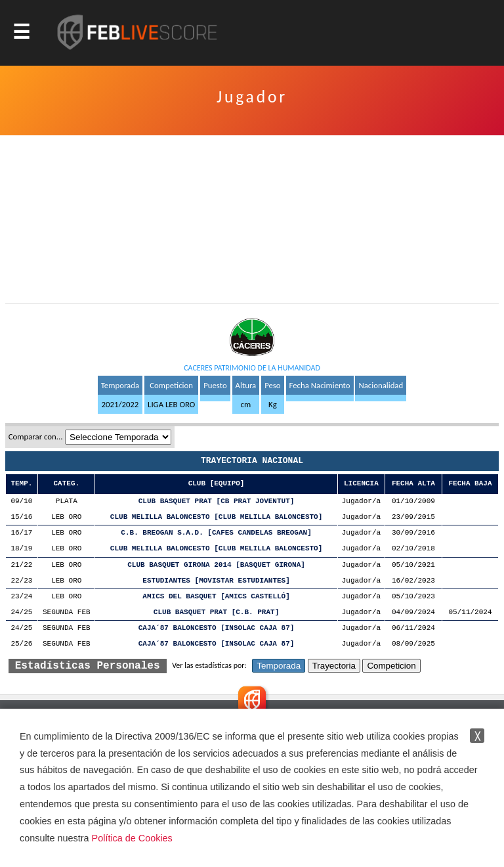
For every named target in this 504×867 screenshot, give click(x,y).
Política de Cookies (132, 838)
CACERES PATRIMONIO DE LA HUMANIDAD (252, 368)
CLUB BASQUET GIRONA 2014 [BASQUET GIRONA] (216, 565)
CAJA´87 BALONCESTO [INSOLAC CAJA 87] (217, 628)
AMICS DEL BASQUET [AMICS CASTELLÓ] (216, 597)
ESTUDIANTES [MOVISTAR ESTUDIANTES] (216, 581)
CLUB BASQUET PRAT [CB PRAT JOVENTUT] (217, 501)
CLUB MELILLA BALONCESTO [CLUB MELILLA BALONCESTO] (216, 517)
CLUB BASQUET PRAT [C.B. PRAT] (216, 612)
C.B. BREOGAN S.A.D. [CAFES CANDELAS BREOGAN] (216, 533)
